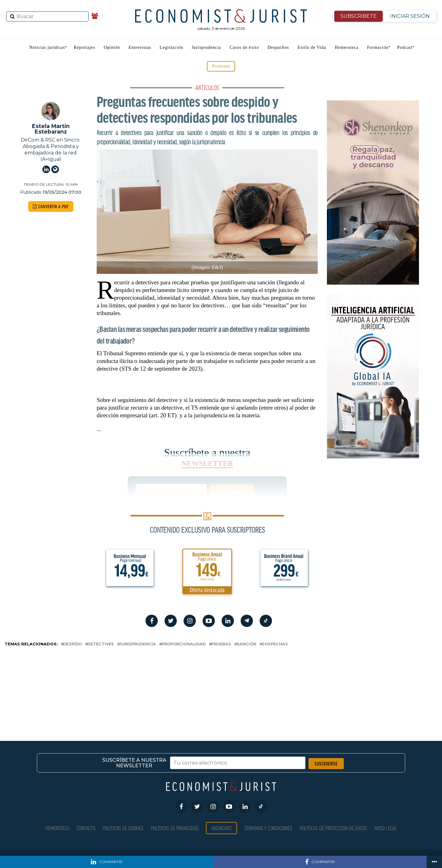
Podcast (405, 47)
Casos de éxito (244, 47)
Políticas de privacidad (175, 828)
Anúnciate (221, 828)
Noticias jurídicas (47, 47)
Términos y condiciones (268, 828)
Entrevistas (140, 47)
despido (73, 644)
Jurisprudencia (206, 47)
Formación (378, 47)
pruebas (221, 644)
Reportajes (84, 47)
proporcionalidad (184, 644)
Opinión (112, 47)
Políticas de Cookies (123, 828)
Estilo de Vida (312, 47)
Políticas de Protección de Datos (333, 828)
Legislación (171, 47)
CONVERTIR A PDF (51, 206)
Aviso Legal (386, 828)
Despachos (278, 47)
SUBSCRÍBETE (359, 16)
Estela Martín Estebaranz (51, 129)
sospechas (275, 644)
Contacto (86, 828)
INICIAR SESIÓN (410, 16)
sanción (246, 644)
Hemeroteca (347, 47)
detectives (101, 644)
